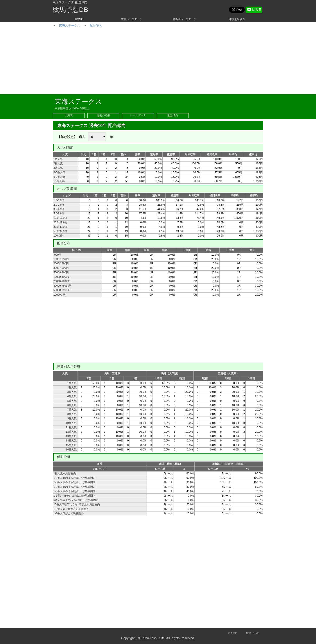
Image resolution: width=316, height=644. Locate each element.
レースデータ (138, 115)
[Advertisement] (158, 61)
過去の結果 (103, 115)
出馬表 (69, 115)
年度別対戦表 (237, 19)
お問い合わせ (252, 633)
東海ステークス (110, 25)
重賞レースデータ (132, 19)
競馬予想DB (70, 10)
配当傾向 (136, 25)
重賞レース (82, 25)
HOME (79, 19)
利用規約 (233, 633)
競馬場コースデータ (184, 19)
